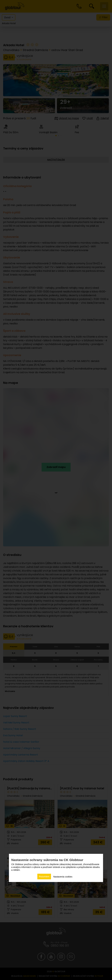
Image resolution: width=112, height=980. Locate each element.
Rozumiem (44, 877)
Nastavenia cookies (63, 877)
